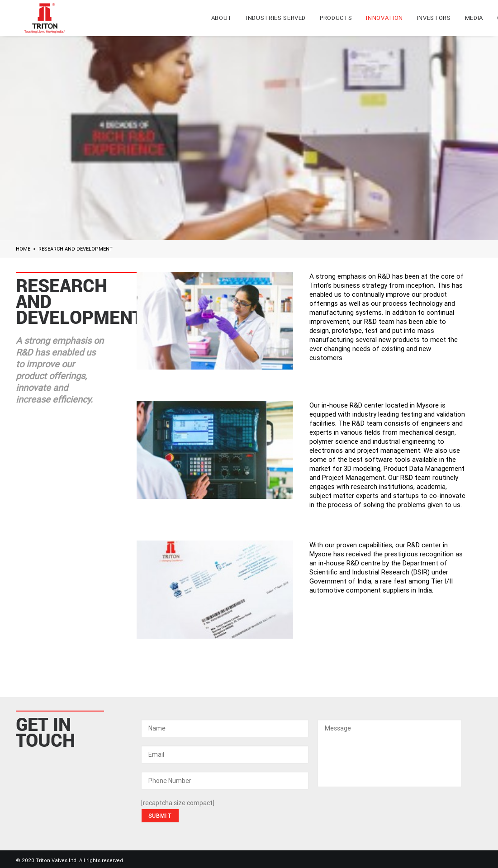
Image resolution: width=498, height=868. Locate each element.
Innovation (384, 18)
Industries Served (276, 18)
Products (336, 18)
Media (474, 18)
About (222, 18)
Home (23, 249)
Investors (434, 18)
